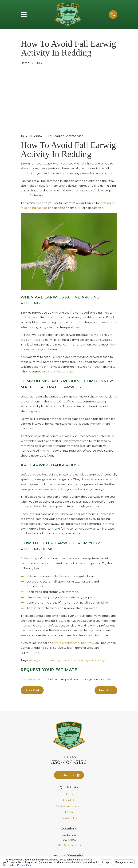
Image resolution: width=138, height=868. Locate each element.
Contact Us (69, 721)
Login (69, 757)
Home (69, 739)
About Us (69, 746)
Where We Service (69, 751)
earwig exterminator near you (73, 588)
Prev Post (32, 636)
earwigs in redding (92, 606)
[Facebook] (73, 834)
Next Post (106, 636)
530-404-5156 (69, 708)
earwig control (39, 606)
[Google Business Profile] (65, 834)
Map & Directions (69, 790)
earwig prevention (64, 606)
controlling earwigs (59, 317)
